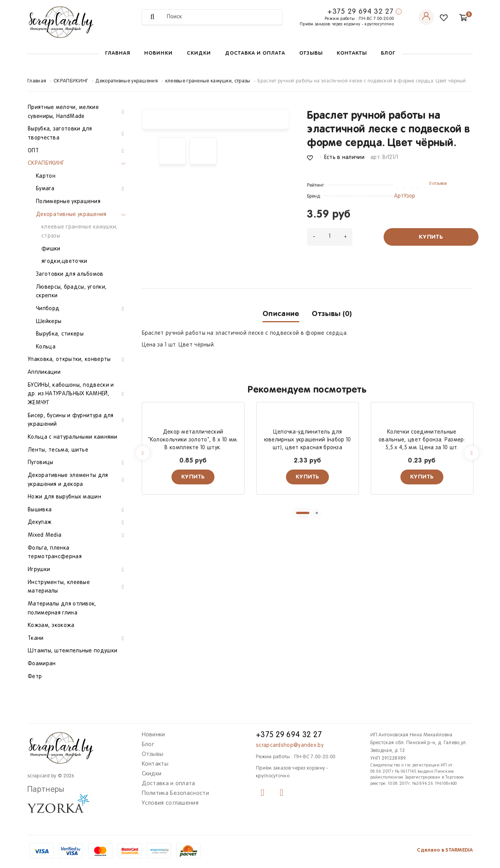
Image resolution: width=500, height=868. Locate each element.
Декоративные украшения (127, 81)
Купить (431, 237)
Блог (388, 53)
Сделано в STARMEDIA (445, 850)
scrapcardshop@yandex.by (290, 746)
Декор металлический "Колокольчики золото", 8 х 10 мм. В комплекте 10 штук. (193, 440)
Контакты (352, 53)
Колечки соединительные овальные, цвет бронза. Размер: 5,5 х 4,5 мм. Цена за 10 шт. (422, 440)
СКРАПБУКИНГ (71, 81)
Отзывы (311, 53)
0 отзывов (438, 184)
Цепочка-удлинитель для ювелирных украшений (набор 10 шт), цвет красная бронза (308, 440)
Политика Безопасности (175, 793)
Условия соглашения (170, 803)
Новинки (158, 53)
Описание (281, 314)
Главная (118, 53)
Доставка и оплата (255, 53)
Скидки (199, 53)
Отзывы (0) (332, 314)
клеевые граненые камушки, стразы (208, 81)
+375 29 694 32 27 (361, 12)
